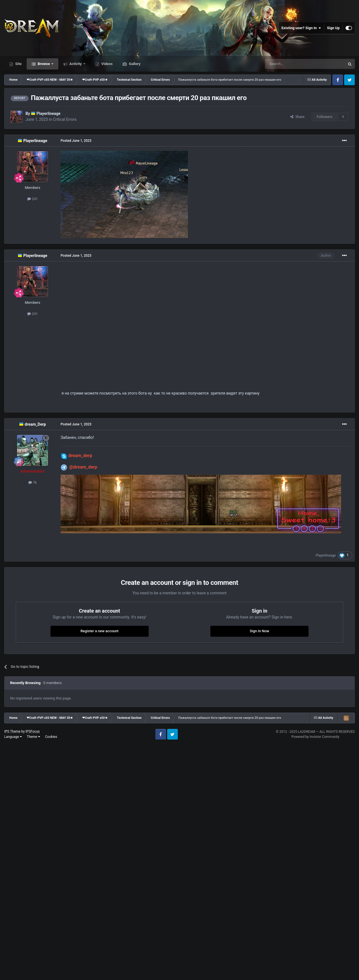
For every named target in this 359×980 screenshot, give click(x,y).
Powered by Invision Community (315, 737)
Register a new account (100, 631)
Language (13, 737)
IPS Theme (12, 731)
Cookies (51, 737)
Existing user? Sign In (301, 28)
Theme (34, 737)
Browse (44, 64)
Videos (107, 64)
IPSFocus (33, 731)
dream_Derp (35, 424)
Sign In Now (260, 631)
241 (33, 199)
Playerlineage (49, 113)
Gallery (134, 64)
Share (297, 117)
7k (33, 482)
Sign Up (333, 28)
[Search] (292, 64)
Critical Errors (65, 119)
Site (18, 64)
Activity (76, 64)
